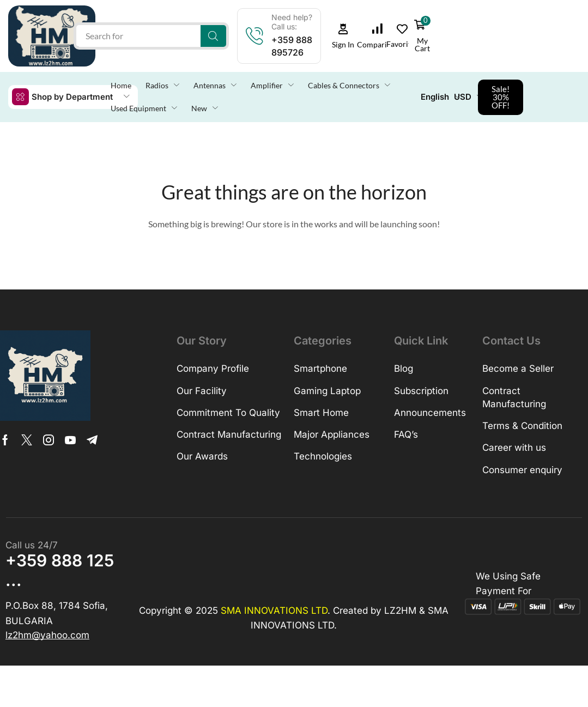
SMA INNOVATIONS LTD (274, 611)
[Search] (213, 36)
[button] (343, 36)
